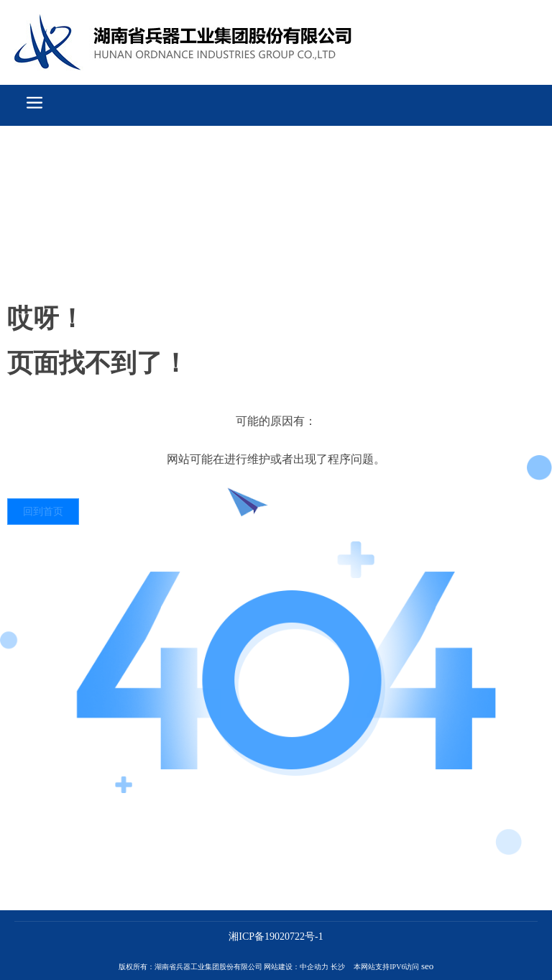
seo (427, 966)
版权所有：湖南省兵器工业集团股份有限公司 (190, 967)
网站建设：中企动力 (296, 967)
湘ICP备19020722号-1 (276, 937)
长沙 (338, 967)
